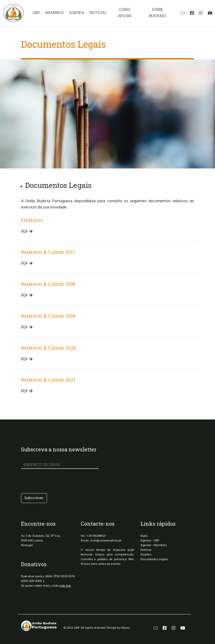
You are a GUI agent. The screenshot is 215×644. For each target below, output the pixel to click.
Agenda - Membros (154, 545)
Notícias (146, 550)
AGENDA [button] (77, 13)
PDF (27, 232)
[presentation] (61, 481)
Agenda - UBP (150, 541)
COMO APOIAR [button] (125, 13)
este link (65, 586)
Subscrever (34, 498)
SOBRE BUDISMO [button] (158, 13)
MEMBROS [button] (55, 13)
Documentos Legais (154, 559)
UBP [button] (36, 13)
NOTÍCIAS (98, 13)
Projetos (146, 555)
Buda (144, 536)
